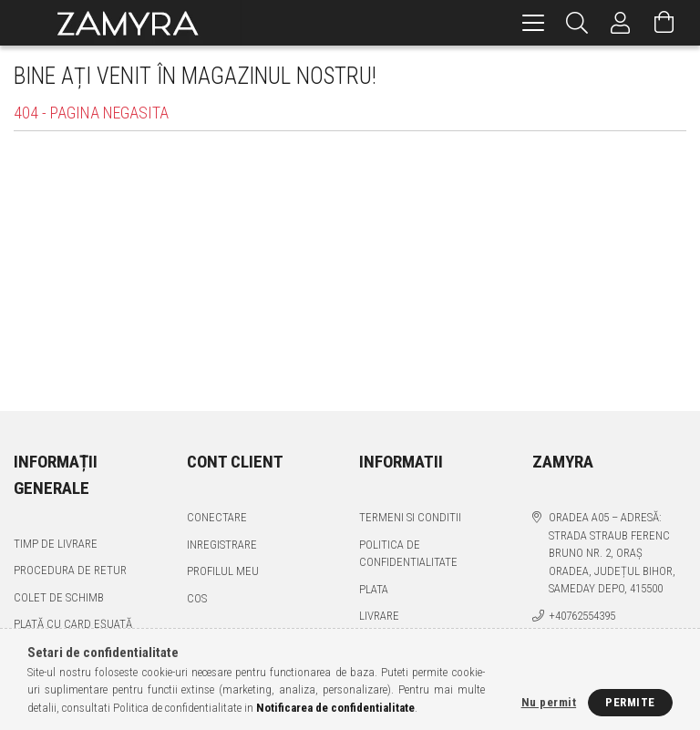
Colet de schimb (59, 597)
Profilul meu (223, 571)
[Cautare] (577, 23)
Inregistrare (222, 545)
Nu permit (549, 702)
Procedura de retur (70, 570)
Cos (197, 598)
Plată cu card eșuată (73, 624)
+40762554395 (582, 616)
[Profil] (621, 23)
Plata (374, 589)
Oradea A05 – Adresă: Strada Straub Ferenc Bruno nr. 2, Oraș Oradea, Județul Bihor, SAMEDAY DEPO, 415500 (612, 553)
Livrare (379, 616)
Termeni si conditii (410, 517)
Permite (630, 702)
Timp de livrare (56, 544)
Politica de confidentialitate (408, 554)
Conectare (217, 517)
